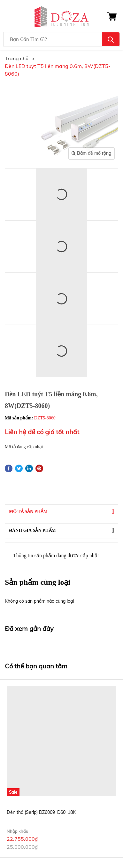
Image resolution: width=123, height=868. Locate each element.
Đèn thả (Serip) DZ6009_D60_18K (41, 812)
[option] (61, 769)
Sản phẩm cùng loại (38, 582)
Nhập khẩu (18, 831)
